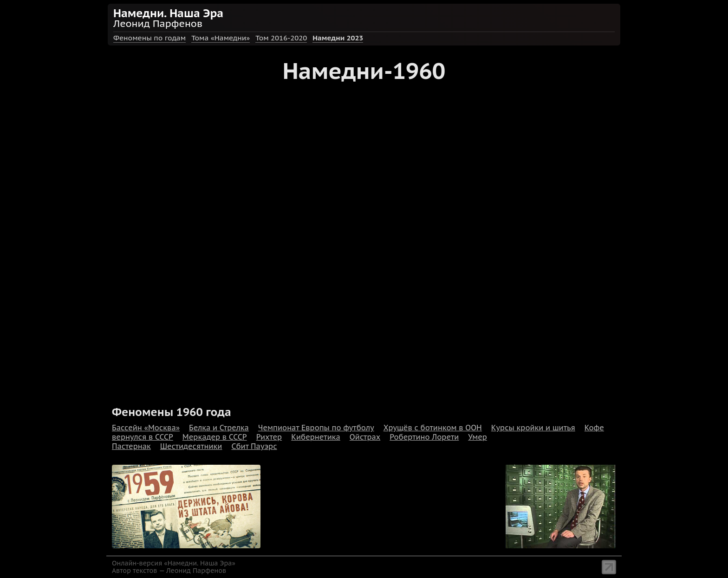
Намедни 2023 (338, 38)
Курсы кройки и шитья (533, 428)
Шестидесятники (191, 446)
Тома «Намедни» (221, 38)
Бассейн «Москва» (146, 428)
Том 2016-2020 (281, 38)
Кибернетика (316, 437)
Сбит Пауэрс (254, 446)
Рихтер (269, 437)
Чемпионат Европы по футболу (316, 428)
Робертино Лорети (424, 437)
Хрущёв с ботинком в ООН (433, 428)
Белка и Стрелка (219, 428)
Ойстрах (365, 437)
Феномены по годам (149, 38)
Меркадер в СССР (215, 437)
